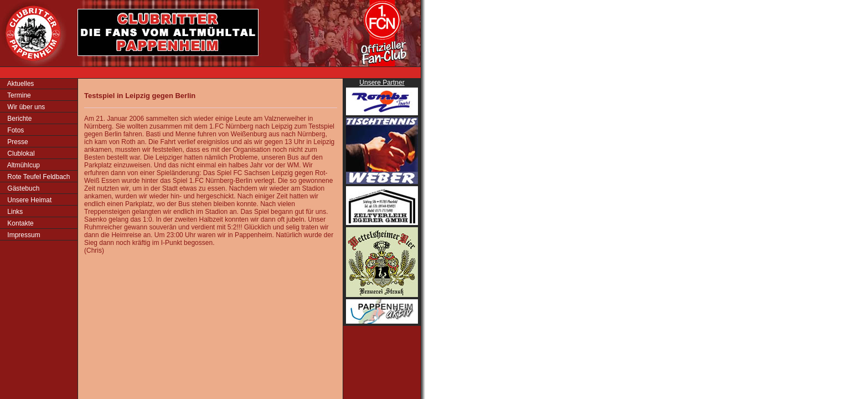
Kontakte (20, 223)
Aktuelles (20, 84)
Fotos (15, 130)
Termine (18, 95)
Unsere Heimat (29, 200)
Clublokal (20, 154)
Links (14, 212)
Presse (17, 142)
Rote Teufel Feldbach (38, 177)
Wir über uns (25, 107)
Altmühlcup (23, 165)
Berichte (19, 119)
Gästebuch (22, 188)
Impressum (23, 235)
